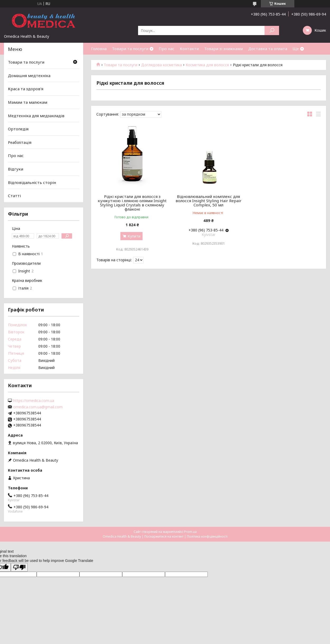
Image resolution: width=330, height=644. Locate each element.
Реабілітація (20, 142)
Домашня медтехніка (29, 75)
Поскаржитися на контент (164, 536)
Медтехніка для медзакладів (36, 115)
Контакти (189, 49)
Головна (99, 49)
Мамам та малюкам (28, 102)
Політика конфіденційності (207, 536)
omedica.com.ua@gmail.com (38, 407)
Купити (134, 236)
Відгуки (16, 169)
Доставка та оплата (268, 49)
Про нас (167, 49)
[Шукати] (272, 30)
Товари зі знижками (223, 49)
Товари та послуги (130, 49)
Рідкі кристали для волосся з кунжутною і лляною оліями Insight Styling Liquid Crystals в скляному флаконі (132, 203)
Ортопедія (18, 129)
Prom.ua (190, 532)
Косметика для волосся (207, 65)
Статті (14, 196)
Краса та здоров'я (26, 89)
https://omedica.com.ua (34, 401)
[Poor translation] (19, 567)
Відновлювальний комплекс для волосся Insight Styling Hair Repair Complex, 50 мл (209, 201)
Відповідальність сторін (32, 182)
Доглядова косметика (162, 65)
